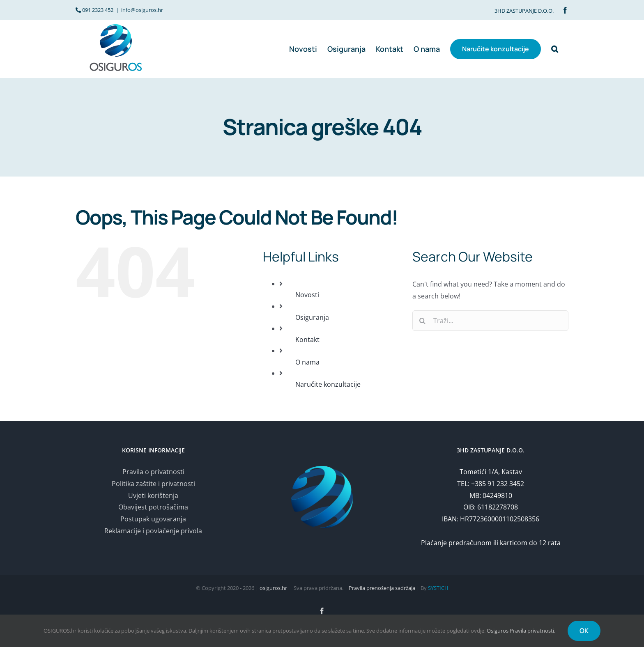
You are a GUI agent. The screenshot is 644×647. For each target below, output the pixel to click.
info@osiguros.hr (142, 10)
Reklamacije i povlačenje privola (153, 531)
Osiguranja (312, 317)
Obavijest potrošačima (153, 507)
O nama (307, 362)
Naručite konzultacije (328, 384)
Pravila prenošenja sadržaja (382, 588)
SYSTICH (438, 588)
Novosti (307, 295)
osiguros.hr (273, 588)
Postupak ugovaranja (153, 519)
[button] (555, 49)
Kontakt (307, 340)
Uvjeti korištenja (153, 496)
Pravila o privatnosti (153, 472)
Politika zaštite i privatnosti (153, 484)
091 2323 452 (98, 10)
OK (584, 631)
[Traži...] (490, 321)
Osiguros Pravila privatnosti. (521, 631)
